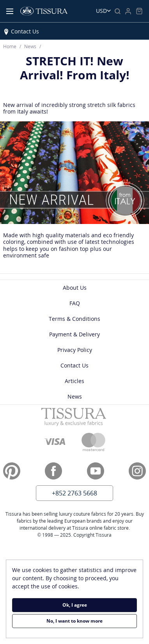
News (75, 396)
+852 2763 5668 (74, 493)
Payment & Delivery (74, 334)
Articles (74, 381)
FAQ (75, 303)
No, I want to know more (74, 621)
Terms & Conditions (74, 319)
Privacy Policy (75, 350)
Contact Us (25, 31)
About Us (75, 288)
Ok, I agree (75, 605)
